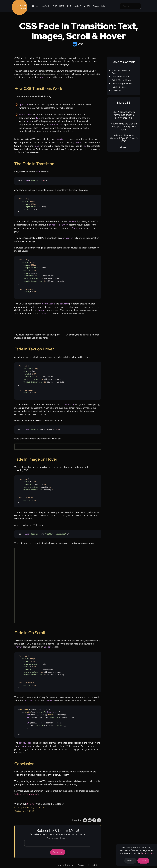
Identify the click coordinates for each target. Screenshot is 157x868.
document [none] (25, 705)
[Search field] (130, 6)
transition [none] (28, 273)
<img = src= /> (44, 530)
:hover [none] (30, 286)
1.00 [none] (34, 289)
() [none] (43, 705)
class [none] (26, 178)
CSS (55, 6)
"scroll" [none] (41, 708)
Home (35, 6)
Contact (71, 860)
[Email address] (58, 838)
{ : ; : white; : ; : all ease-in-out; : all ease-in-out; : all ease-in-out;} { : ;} (41, 377)
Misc (104, 6)
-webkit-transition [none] (32, 278)
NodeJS (78, 6)
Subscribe (58, 847)
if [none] (28, 718)
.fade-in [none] (23, 197)
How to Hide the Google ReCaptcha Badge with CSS (124, 127)
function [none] (42, 705)
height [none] (26, 202)
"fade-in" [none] (35, 178)
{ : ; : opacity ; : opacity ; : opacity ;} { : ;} (37, 487)
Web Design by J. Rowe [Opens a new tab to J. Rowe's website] (102, 864)
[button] (85, 815)
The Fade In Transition (121, 76)
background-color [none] (31, 205)
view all (124, 147)
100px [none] (33, 199)
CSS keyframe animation (26, 789)
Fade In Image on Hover (122, 83)
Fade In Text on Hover (121, 80)
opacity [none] (26, 267)
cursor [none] (26, 207)
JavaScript (46, 6)
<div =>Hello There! (39, 425)
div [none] (44, 178)
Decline (130, 861)
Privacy (81, 860)
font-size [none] (27, 365)
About (61, 860)
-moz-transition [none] (30, 275)
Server (96, 6)
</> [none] (44, 178)
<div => (33, 178)
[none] (26, 178)
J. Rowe (30, 799)
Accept (143, 861)
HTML (62, 6)
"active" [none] (60, 721)
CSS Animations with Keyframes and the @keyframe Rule (124, 115)
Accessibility (93, 860)
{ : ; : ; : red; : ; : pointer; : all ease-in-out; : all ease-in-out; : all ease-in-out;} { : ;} (41, 274)
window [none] (28, 708)
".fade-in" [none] (53, 713)
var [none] (28, 710)
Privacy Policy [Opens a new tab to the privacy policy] (147, 853)
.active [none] (30, 678)
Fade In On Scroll (119, 87)
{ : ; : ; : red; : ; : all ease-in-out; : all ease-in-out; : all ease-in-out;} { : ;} (41, 668)
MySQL (87, 6)
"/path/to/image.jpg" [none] (56, 530)
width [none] (25, 199)
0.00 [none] (34, 267)
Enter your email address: (58, 833)
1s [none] (36, 273)
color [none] (25, 367)
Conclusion (117, 91)
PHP (69, 6)
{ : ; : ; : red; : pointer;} (32, 203)
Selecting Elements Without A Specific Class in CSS (124, 138)
